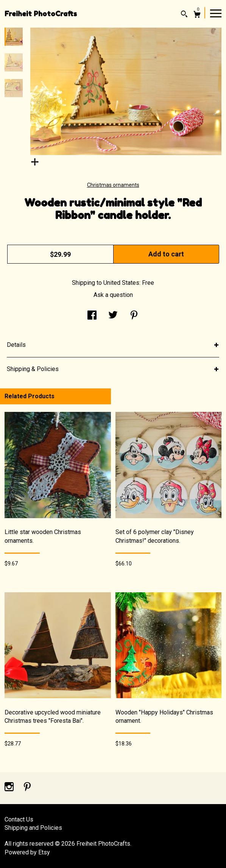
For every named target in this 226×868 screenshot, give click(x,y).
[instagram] (10, 788)
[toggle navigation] (216, 13)
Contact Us (19, 819)
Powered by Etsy (27, 852)
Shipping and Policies (33, 828)
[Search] (184, 15)
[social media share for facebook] (92, 316)
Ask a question (113, 295)
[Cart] (197, 15)
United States (121, 283)
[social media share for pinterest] (134, 316)
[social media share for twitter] (113, 316)
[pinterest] (27, 788)
